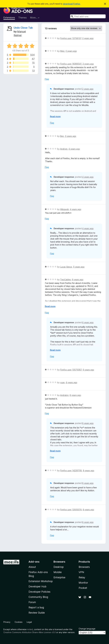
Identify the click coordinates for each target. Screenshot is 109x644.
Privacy (7, 622)
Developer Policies (39, 592)
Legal (29, 622)
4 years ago (74, 149)
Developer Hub (37, 586)
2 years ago (88, 38)
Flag (47, 79)
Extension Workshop (41, 581)
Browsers (84, 567)
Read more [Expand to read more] (55, 116)
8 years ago (75, 395)
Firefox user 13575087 (71, 370)
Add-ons (34, 562)
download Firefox (72, 4)
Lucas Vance (66, 267)
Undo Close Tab (23, 28)
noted (30, 629)
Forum (32, 602)
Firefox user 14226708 (71, 471)
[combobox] (88, 16)
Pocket (83, 588)
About (32, 567)
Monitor (83, 583)
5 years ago (79, 267)
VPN (81, 572)
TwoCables (65, 280)
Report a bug (36, 607)
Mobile (58, 572)
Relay (82, 577)
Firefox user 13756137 (71, 38)
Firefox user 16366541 (71, 64)
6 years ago (78, 280)
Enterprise (59, 577)
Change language (87, 629)
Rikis (62, 51)
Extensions (9, 18)
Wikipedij (64, 209)
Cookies (19, 622)
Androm (64, 149)
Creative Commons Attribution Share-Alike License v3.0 (30, 632)
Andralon (64, 395)
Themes (22, 18)
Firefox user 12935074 (71, 510)
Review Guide (37, 613)
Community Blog (38, 597)
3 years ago (71, 136)
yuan (62, 382)
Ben (62, 136)
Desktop (59, 567)
